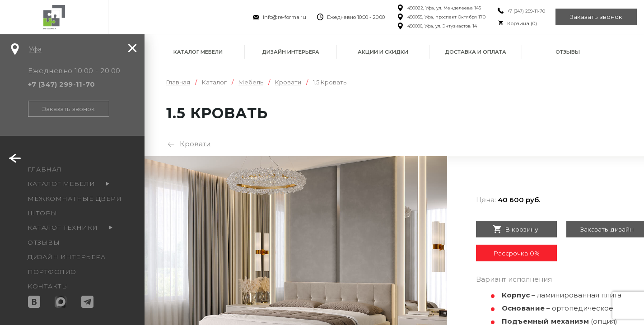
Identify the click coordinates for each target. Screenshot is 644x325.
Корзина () (521, 23)
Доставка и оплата (476, 52)
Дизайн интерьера (291, 52)
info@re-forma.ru (284, 17)
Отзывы (568, 52)
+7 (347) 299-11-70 (525, 11)
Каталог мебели (198, 52)
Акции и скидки (383, 52)
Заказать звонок (596, 17)
